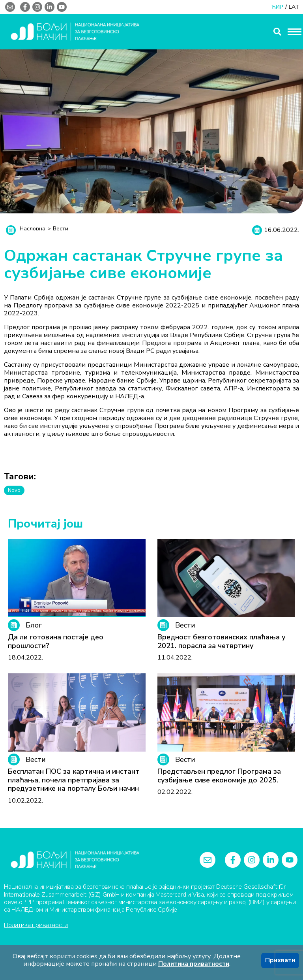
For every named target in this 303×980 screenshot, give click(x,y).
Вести (61, 229)
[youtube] (62, 7)
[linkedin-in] (50, 7)
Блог (25, 625)
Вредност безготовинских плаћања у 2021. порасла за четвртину (222, 642)
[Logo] (75, 860)
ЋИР (277, 7)
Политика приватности (36, 925)
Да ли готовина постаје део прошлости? (56, 642)
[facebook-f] (25, 7)
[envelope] (10, 7)
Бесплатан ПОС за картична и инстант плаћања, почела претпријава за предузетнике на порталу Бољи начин (74, 780)
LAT (294, 7)
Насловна (33, 229)
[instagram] (37, 7)
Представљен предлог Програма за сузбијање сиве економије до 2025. (219, 776)
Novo (14, 490)
